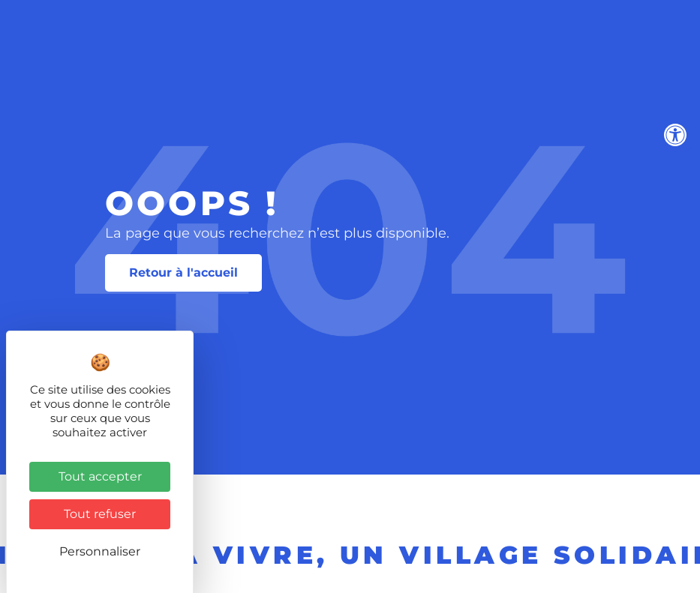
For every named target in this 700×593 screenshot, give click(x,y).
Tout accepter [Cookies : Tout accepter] (100, 476)
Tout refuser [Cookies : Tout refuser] (100, 514)
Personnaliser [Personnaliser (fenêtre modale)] (100, 551)
